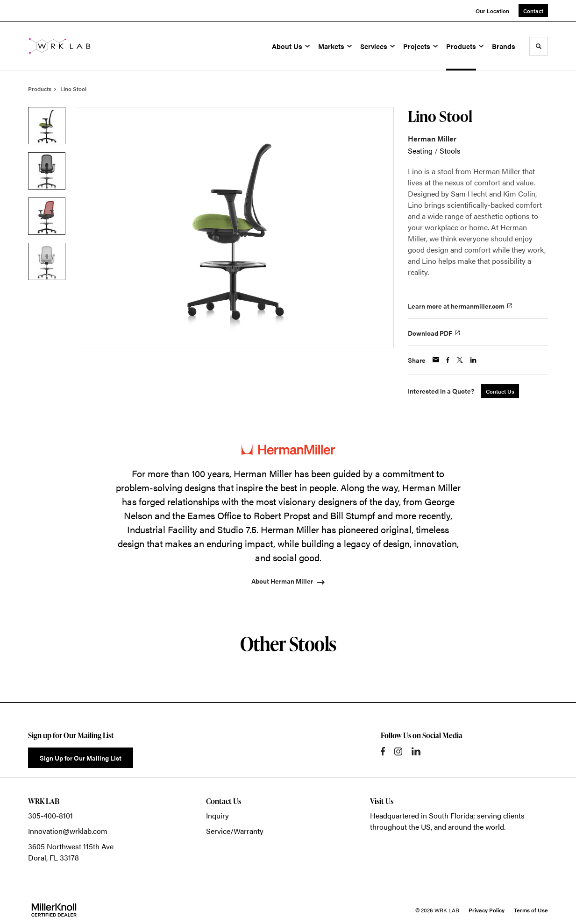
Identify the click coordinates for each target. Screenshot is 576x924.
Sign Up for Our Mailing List (81, 758)
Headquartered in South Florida (422, 815)
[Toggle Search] (539, 46)
